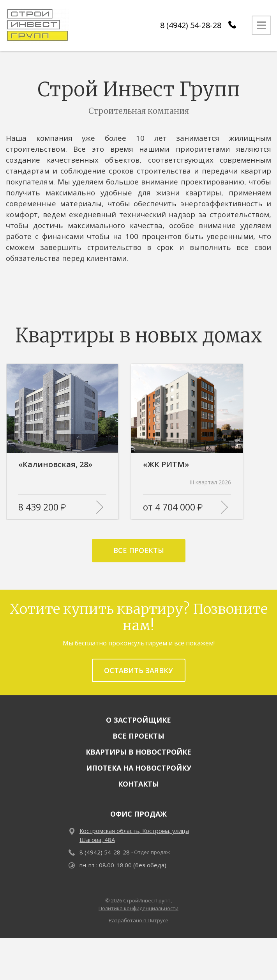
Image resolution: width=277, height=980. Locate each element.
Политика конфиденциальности (138, 950)
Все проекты (139, 592)
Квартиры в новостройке (138, 794)
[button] (118, 367)
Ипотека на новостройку (139, 810)
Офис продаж (138, 856)
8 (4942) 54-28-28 (191, 25)
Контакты (138, 826)
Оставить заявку (138, 712)
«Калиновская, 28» (55, 507)
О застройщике (138, 762)
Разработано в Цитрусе (138, 962)
